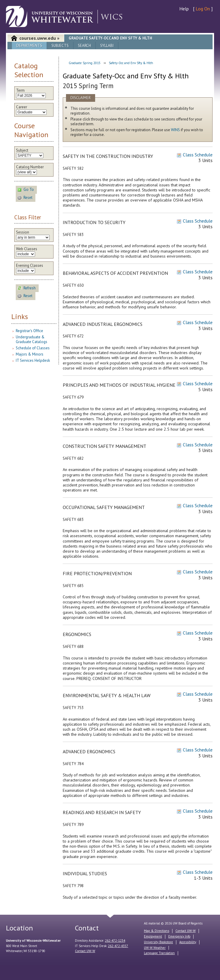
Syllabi (107, 46)
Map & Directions (157, 931)
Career (22, 107)
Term (20, 91)
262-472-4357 (118, 946)
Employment (153, 936)
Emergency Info (179, 936)
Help (184, 9)
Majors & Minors (30, 354)
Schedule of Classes (33, 348)
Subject (22, 150)
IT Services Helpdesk (33, 360)
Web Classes (27, 249)
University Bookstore (158, 942)
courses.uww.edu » (39, 38)
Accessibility (188, 942)
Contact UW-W (85, 951)
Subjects (60, 46)
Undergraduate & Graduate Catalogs (32, 339)
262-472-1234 (115, 941)
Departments (29, 46)
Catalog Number (30, 167)
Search (84, 46)
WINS (175, 130)
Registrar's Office (29, 331)
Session (23, 232)
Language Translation (159, 953)
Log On (203, 9)
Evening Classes (30, 266)
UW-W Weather (155, 948)
